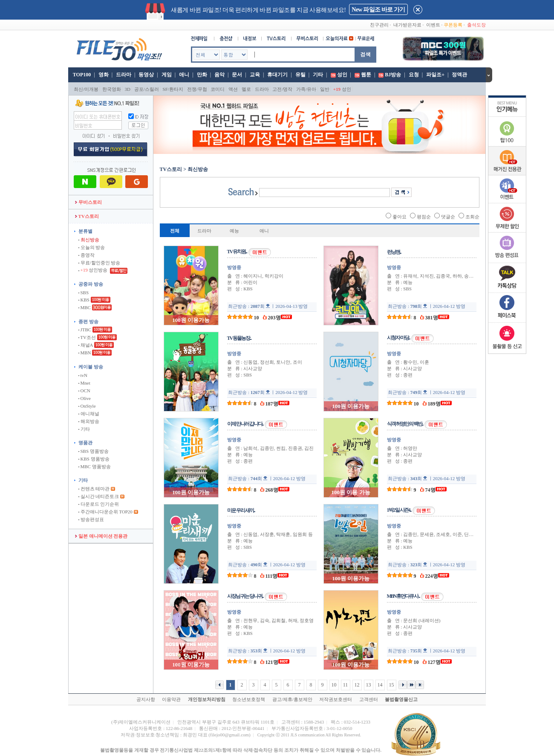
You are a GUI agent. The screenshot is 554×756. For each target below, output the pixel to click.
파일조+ (435, 75)
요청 (414, 75)
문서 (237, 75)
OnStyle (87, 406)
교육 (255, 75)
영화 (104, 75)
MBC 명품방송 (95, 466)
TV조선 (87, 337)
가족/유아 (306, 89)
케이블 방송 (91, 367)
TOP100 (81, 75)
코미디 (218, 89)
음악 (219, 75)
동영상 (146, 75)
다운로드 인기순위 (99, 504)
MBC (85, 307)
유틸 (300, 75)
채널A (86, 345)
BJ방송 (393, 75)
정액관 (459, 75)
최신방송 (89, 240)
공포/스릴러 (147, 89)
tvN (83, 375)
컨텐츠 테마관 (95, 489)
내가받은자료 (407, 25)
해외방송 (89, 421)
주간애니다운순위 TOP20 (105, 512)
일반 (325, 89)
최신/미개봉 (86, 89)
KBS (84, 300)
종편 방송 (88, 322)
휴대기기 (277, 75)
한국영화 (112, 89)
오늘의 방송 (92, 247)
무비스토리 (88, 202)
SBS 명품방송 (94, 451)
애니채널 (89, 414)
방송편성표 (91, 519)
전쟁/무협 (197, 89)
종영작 (87, 255)
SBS (84, 293)
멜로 (246, 89)
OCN (84, 391)
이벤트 (433, 25)
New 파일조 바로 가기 (378, 10)
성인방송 (94, 270)
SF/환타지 (173, 89)
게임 (167, 75)
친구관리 (379, 25)
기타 (318, 75)
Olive (85, 398)
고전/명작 (282, 89)
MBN (85, 353)
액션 (233, 89)
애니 (184, 75)
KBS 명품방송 (94, 459)
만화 (202, 75)
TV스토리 (87, 216)
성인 (342, 75)
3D (128, 89)
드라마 (124, 75)
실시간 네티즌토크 (99, 496)
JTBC (85, 330)
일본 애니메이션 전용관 (101, 536)
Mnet (84, 383)
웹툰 (366, 75)
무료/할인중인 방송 (100, 263)
